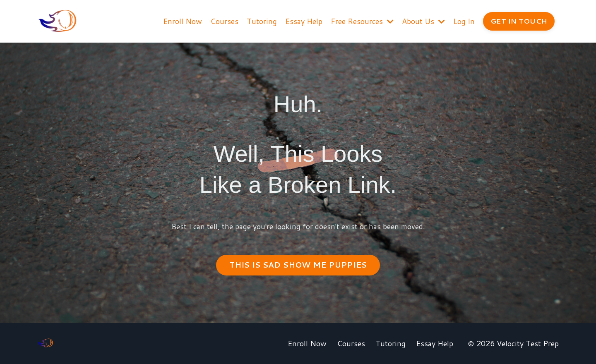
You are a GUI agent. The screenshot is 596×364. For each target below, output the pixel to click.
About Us (423, 21)
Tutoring (262, 21)
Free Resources (362, 21)
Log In (464, 21)
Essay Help (304, 21)
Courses (224, 21)
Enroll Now (183, 21)
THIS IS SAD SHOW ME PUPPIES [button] (298, 265)
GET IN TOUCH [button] (519, 21)
